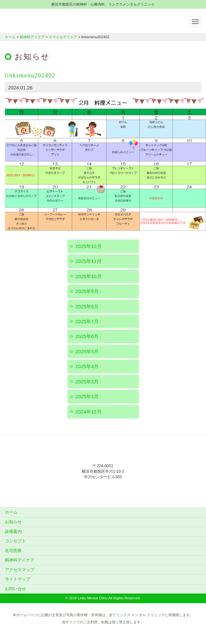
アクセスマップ (20, 570)
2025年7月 (87, 321)
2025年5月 (87, 351)
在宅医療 (13, 551)
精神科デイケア (32, 37)
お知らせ (13, 522)
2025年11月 (89, 261)
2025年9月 (87, 291)
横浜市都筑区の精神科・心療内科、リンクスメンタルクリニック (45, 20)
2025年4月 (87, 366)
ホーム (10, 37)
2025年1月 (87, 396)
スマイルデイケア (63, 37)
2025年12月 (89, 246)
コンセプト (15, 541)
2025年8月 (87, 306)
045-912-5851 (103, 490)
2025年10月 (89, 276)
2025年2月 (87, 382)
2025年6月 (87, 336)
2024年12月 (89, 412)
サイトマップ (18, 579)
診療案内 (13, 531)
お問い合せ (15, 589)
